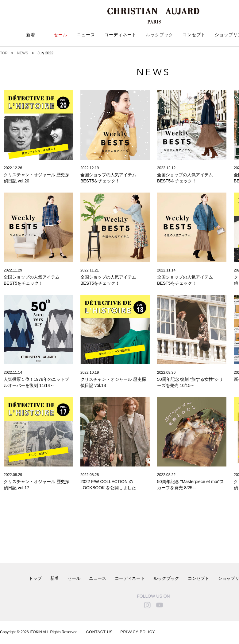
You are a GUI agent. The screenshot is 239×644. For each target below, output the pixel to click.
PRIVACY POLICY (138, 632)
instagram (147, 605)
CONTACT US (100, 632)
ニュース (86, 35)
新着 (31, 35)
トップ (35, 578)
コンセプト (194, 35)
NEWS (22, 53)
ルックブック (160, 35)
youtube (160, 605)
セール (61, 35)
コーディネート (120, 35)
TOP (4, 53)
